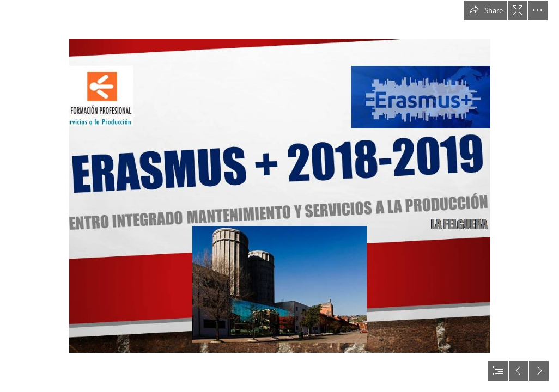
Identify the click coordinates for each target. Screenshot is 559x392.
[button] (485, 10)
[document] (279, 196)
